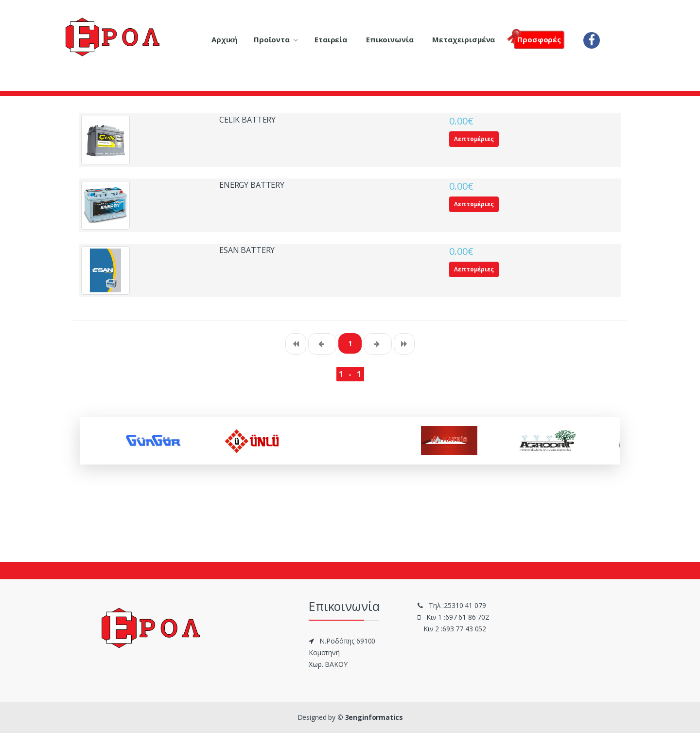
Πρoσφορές (537, 39)
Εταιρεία (331, 39)
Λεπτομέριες (474, 139)
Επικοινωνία (390, 39)
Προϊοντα (272, 39)
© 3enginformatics (370, 717)
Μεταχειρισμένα (464, 39)
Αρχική (224, 39)
